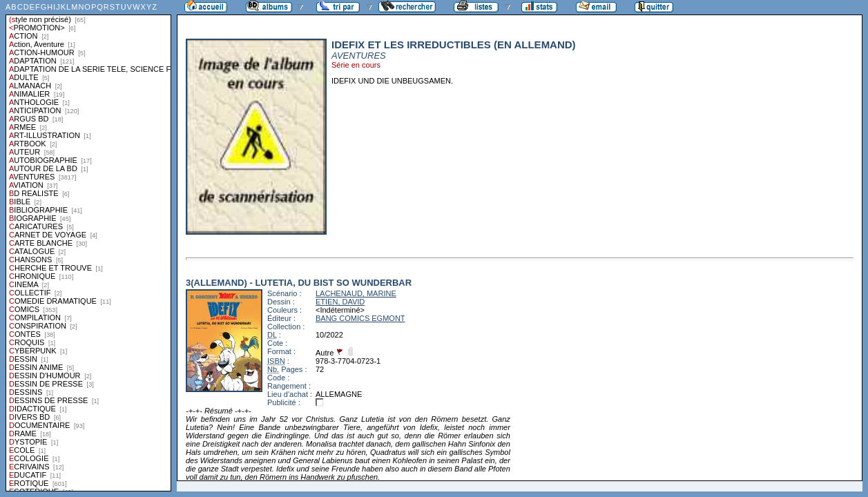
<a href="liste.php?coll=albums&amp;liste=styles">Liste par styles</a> (88, 246)
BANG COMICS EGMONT (360, 318)
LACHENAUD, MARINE (356, 293)
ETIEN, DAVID (340, 302)
